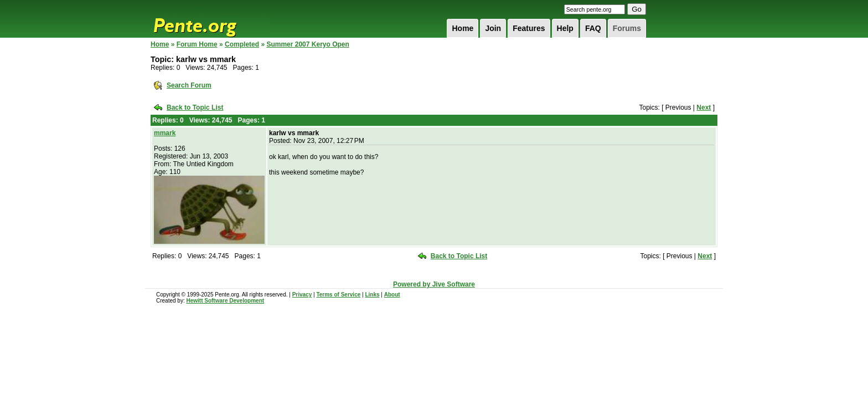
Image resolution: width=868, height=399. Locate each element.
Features (529, 28)
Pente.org (209, 19)
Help (565, 28)
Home (463, 28)
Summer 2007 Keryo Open (308, 44)
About (392, 295)
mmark (165, 133)
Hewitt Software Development (225, 301)
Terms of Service (338, 295)
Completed (242, 44)
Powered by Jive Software (434, 284)
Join (493, 28)
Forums (627, 28)
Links (372, 295)
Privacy (302, 295)
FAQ (593, 28)
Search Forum (189, 85)
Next (704, 108)
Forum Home (197, 44)
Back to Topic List (195, 108)
